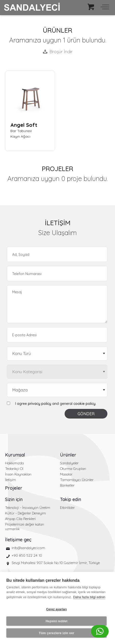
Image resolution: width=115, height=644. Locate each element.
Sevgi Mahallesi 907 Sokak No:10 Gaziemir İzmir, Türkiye (56, 563)
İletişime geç (18, 540)
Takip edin (71, 499)
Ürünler (68, 455)
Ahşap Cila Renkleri (20, 519)
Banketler (67, 485)
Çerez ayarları (56, 609)
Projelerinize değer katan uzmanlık (25, 527)
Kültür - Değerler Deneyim (25, 513)
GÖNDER (86, 414)
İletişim (11, 480)
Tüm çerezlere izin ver (56, 633)
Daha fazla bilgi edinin (89, 597)
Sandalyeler (69, 463)
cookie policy (84, 404)
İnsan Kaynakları (18, 474)
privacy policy (40, 404)
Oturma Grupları (73, 469)
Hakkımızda (14, 463)
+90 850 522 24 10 (27, 555)
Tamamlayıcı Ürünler (77, 480)
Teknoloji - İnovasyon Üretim (28, 508)
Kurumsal (15, 455)
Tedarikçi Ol (14, 469)
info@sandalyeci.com (28, 548)
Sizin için (14, 499)
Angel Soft (24, 125)
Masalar (66, 474)
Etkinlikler (67, 508)
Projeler (14, 488)
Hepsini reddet (56, 621)
